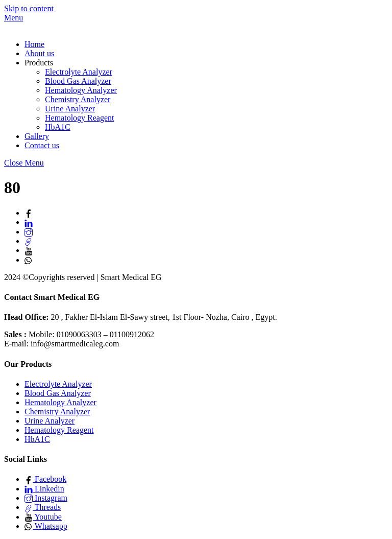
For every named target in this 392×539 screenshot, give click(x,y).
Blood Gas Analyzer (78, 81)
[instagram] (29, 232)
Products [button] (39, 63)
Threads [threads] (43, 507)
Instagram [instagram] (46, 498)
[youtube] (29, 250)
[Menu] (14, 18)
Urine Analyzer (70, 109)
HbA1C (58, 127)
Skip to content (29, 8)
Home (34, 44)
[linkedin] (29, 222)
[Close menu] (24, 163)
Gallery (37, 136)
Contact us (42, 145)
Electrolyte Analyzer (79, 72)
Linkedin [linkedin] (44, 489)
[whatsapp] (29, 260)
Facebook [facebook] (45, 479)
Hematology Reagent (80, 118)
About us (39, 53)
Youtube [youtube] (43, 517)
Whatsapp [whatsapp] (46, 526)
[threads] (29, 241)
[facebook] (29, 213)
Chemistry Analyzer (78, 99)
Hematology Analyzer (81, 90)
